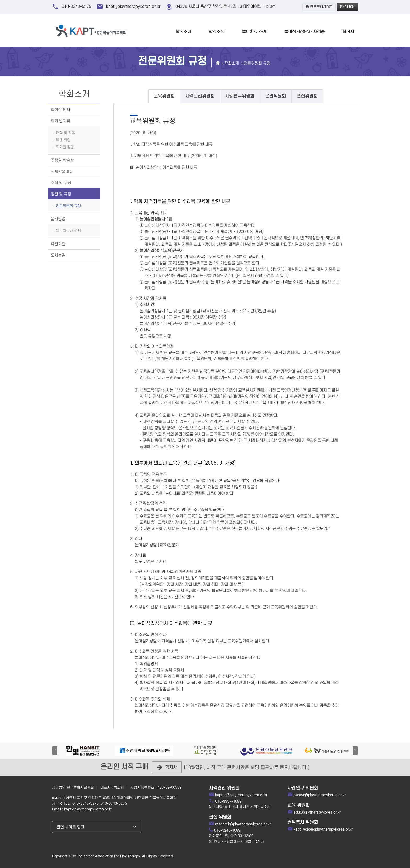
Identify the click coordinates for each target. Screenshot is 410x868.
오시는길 (58, 255)
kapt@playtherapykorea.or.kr (133, 7)
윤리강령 (58, 219)
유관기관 (58, 244)
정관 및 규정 (61, 194)
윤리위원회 (276, 96)
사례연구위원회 (240, 96)
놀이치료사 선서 (68, 231)
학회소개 (232, 63)
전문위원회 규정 (257, 63)
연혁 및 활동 (66, 133)
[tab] (164, 96)
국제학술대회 (62, 172)
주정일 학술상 (62, 160)
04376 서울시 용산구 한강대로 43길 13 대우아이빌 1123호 (226, 7)
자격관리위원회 (200, 96)
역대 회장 (63, 140)
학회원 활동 (65, 147)
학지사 (167, 767)
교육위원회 (164, 96)
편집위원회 (307, 96)
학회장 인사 (60, 110)
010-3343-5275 (76, 7)
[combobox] (97, 827)
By (74, 856)
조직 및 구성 (61, 183)
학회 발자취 (60, 121)
